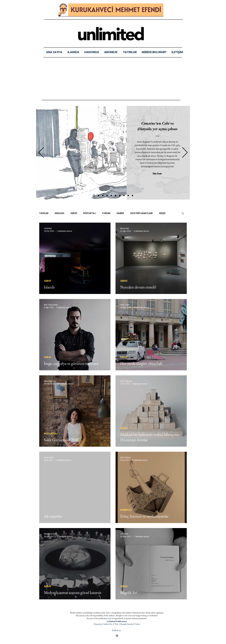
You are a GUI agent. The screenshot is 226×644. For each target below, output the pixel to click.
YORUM (106, 213)
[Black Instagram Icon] (117, 636)
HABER (120, 213)
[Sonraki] (185, 153)
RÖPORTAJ (89, 213)
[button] (130, 52)
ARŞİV (162, 213)
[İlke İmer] (157, 173)
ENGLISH (59, 213)
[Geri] (41, 153)
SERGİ (74, 213)
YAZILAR (44, 213)
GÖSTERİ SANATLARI (141, 213)
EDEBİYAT (126, 510)
